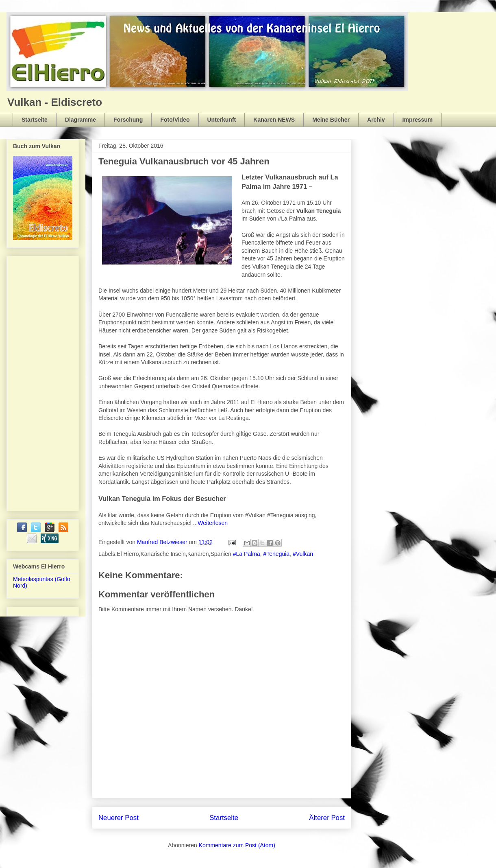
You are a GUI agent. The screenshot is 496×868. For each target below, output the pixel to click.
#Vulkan (303, 554)
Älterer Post (327, 818)
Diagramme (80, 120)
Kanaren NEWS (274, 120)
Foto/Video (175, 120)
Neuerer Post (119, 818)
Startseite (35, 120)
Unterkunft (222, 120)
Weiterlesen (213, 523)
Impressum (418, 120)
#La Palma (247, 554)
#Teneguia (276, 554)
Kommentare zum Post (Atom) (237, 845)
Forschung (128, 120)
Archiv (376, 120)
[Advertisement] (46, 381)
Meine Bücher (331, 120)
